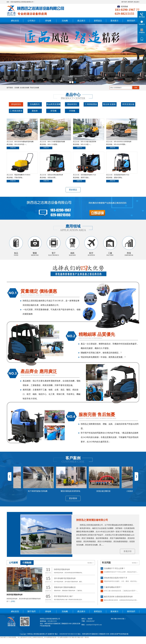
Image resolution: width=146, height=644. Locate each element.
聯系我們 (131, 2)
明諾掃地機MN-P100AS (22, 175)
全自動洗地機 (24, 88)
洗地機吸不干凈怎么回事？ (115, 570)
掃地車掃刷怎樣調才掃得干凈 (115, 580)
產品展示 (137, 2)
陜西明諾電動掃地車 (15, 595)
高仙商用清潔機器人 (53, 106)
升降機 (72, 111)
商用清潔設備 (128, 104)
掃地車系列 (16, 104)
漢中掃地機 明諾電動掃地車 (65, 578)
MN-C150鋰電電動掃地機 (56, 142)
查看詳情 (13, 148)
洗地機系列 (35, 104)
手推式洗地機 (34, 88)
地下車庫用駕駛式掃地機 (39, 491)
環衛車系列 (72, 104)
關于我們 (124, 2)
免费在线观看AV (64, 637)
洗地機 (65, 21)
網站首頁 (15, 21)
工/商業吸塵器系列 (91, 106)
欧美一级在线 (85, 637)
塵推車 (35, 111)
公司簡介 (32, 21)
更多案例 (73, 498)
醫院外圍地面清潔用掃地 (72, 491)
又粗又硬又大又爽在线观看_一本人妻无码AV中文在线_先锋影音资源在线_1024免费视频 (26, 637)
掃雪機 (53, 111)
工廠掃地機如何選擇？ (113, 589)
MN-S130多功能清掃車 (88, 142)
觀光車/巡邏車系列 (109, 106)
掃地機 (48, 21)
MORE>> (91, 563)
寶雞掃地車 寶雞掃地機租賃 (65, 587)
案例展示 (114, 21)
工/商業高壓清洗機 (16, 113)
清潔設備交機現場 (105, 491)
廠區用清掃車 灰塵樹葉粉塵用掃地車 (118, 598)
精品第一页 (56, 637)
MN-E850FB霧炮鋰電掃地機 (24, 142)
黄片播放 (72, 637)
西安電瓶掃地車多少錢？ (64, 596)
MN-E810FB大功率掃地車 (123, 142)
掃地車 (48, 611)
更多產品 (73, 190)
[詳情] (13, 601)
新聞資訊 (98, 21)
